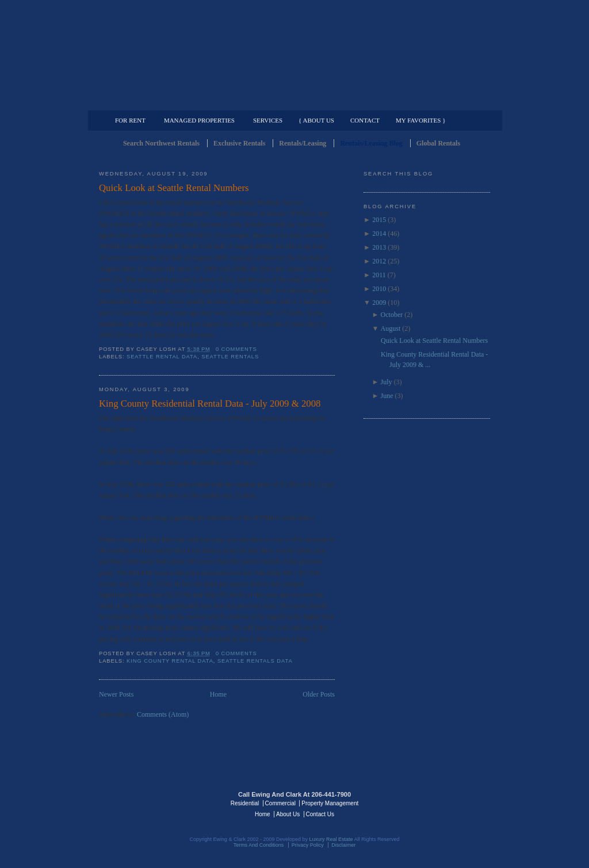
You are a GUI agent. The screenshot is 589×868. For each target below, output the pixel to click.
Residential (245, 803)
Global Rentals (438, 143)
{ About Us (316, 120)
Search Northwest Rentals (161, 143)
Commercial (292, 101)
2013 (379, 247)
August (391, 328)
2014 (379, 234)
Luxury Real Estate (440, 802)
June (387, 396)
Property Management (430, 101)
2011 (379, 275)
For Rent (130, 120)
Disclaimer (343, 845)
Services (268, 120)
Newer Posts (116, 694)
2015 (379, 220)
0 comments (236, 349)
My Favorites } (420, 120)
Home (218, 694)
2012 (379, 261)
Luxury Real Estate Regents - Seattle (149, 802)
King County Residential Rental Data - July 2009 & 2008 (210, 404)
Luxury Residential (158, 101)
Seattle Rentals (294, 55)
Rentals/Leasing (303, 143)
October (392, 315)
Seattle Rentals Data (255, 661)
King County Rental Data (170, 661)
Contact (365, 120)
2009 (379, 303)
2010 (379, 289)
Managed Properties (199, 120)
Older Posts (319, 694)
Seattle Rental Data (162, 357)
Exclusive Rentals (239, 143)
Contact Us (320, 814)
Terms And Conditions (259, 845)
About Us (288, 814)
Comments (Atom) (163, 714)
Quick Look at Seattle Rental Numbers (174, 188)
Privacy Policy (308, 845)
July (387, 382)
